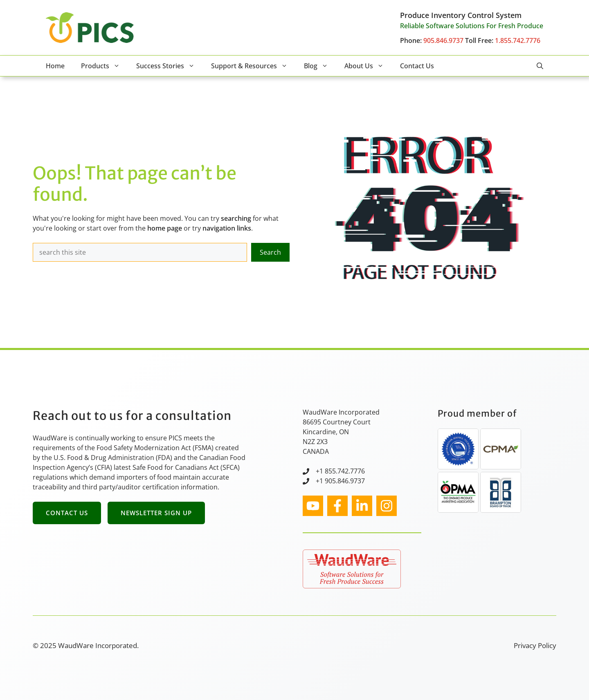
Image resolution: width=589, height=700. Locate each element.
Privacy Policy (535, 645)
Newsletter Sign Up (156, 513)
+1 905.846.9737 (340, 481)
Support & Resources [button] (253, 66)
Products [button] (105, 66)
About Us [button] (368, 66)
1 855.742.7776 (342, 471)
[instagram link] (313, 506)
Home (55, 66)
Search (270, 252)
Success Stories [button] (170, 66)
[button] (540, 66)
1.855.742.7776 (518, 40)
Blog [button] (320, 66)
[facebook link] (337, 506)
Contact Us (417, 66)
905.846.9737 (443, 40)
